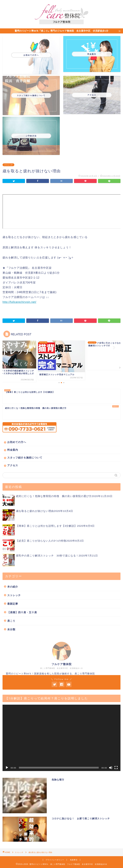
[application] (61, 738)
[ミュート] (111, 768)
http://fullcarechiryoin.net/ (19, 302)
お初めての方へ (17, 442)
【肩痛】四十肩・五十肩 (22, 612)
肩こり (11, 621)
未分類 (11, 629)
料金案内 (13, 450)
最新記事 (13, 604)
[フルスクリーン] (116, 768)
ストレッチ (8, 165)
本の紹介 (13, 587)
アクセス (13, 465)
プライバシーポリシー (55, 860)
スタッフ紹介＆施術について (25, 458)
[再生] (7, 768)
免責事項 (74, 860)
